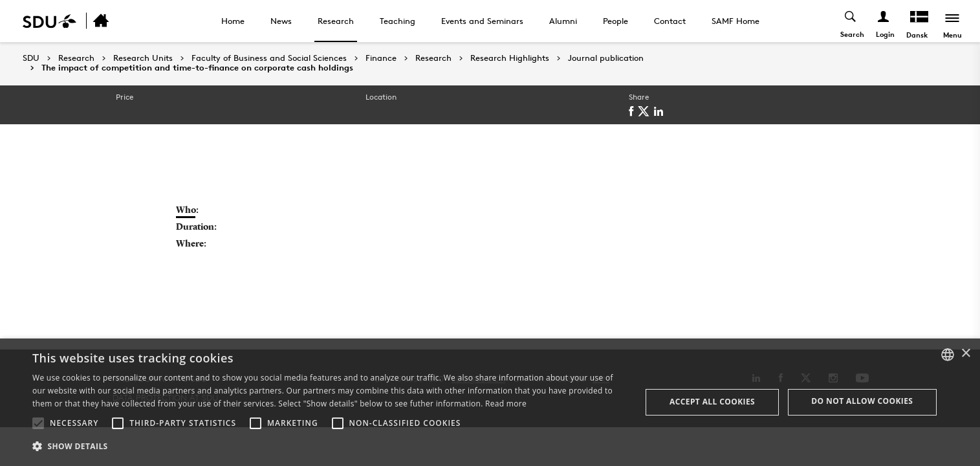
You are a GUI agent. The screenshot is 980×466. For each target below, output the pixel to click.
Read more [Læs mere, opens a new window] (506, 404)
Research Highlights (510, 58)
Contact (670, 21)
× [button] (965, 354)
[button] (38, 423)
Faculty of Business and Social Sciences (269, 58)
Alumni (563, 21)
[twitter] (646, 111)
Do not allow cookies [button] (862, 401)
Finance (381, 58)
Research (336, 21)
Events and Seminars (482, 21)
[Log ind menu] (884, 21)
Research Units (143, 58)
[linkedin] (661, 111)
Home (233, 21)
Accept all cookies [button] (712, 402)
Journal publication (606, 58)
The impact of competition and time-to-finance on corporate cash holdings (197, 68)
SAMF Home (735, 21)
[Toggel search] (851, 21)
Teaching (397, 21)
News (281, 21)
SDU (31, 58)
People (615, 21)
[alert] (490, 402)
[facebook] (633, 111)
